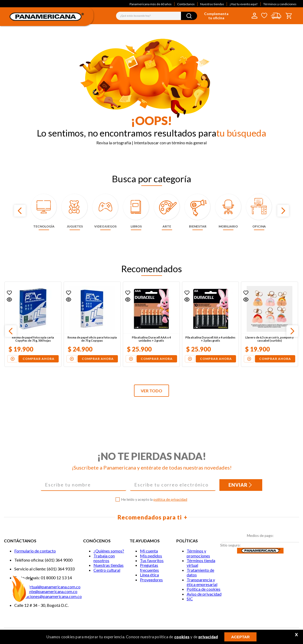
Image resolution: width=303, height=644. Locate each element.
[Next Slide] (283, 211)
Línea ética (149, 575)
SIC (190, 599)
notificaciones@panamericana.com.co (48, 596)
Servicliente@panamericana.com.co (46, 591)
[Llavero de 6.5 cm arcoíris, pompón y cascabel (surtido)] (270, 324)
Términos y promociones (198, 553)
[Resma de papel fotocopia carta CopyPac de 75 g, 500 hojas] (33, 324)
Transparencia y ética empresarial (202, 582)
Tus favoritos (152, 560)
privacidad (208, 637)
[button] (9, 300)
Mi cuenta (149, 551)
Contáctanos (186, 4)
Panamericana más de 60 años (151, 4)
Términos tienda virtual (201, 563)
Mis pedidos (151, 556)
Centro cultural (107, 570)
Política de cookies (204, 589)
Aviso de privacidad (204, 594)
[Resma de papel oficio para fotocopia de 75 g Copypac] (92, 324)
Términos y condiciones (280, 4)
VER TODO (151, 391)
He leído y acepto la (154, 499)
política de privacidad (170, 499)
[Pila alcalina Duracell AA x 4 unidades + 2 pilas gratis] (211, 324)
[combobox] (157, 16)
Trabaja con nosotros (104, 558)
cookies (182, 637)
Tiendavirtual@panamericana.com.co (47, 587)
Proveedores (151, 580)
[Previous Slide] (20, 211)
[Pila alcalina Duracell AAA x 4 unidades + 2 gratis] (151, 324)
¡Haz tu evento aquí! (244, 4)
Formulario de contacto (35, 551)
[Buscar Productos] (189, 16)
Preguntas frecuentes (149, 567)
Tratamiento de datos (200, 572)
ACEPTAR (240, 637)
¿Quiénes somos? (109, 551)
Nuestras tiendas (212, 4)
